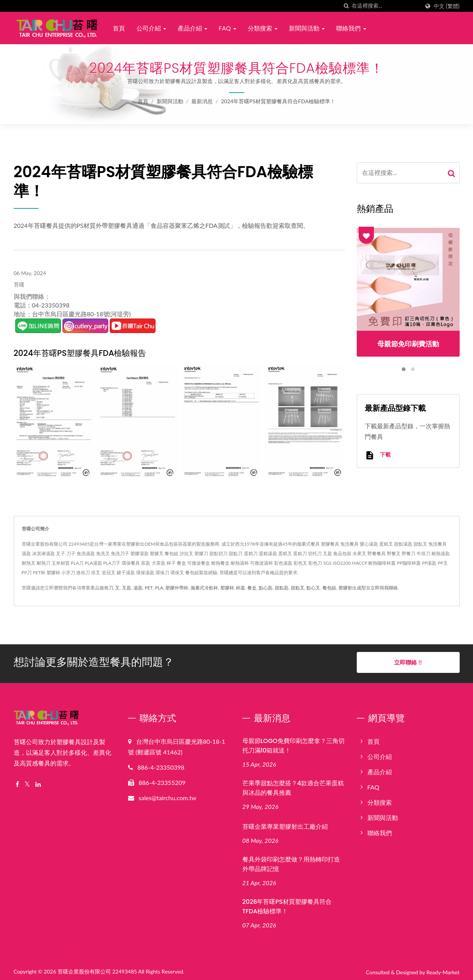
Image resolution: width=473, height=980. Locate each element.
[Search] (386, 6)
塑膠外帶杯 (177, 588)
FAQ (228, 28)
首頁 (119, 28)
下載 (378, 455)
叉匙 (127, 588)
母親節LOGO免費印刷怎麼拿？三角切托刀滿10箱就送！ (294, 743)
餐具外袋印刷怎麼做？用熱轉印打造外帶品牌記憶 (291, 862)
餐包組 (329, 588)
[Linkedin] (38, 782)
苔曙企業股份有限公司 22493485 (97, 969)
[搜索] (346, 6)
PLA (159, 588)
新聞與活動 (307, 28)
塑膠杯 (227, 588)
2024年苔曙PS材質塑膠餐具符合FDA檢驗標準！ (278, 101)
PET (149, 588)
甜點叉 (298, 588)
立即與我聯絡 (384, 588)
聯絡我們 (351, 28)
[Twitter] (27, 782)
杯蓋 (241, 588)
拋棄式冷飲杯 (204, 588)
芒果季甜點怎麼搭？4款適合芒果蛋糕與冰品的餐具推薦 (293, 786)
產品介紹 (192, 28)
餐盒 (252, 588)
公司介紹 (151, 28)
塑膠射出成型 (352, 588)
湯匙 (138, 588)
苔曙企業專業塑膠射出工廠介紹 (285, 825)
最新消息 (202, 101)
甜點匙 (282, 588)
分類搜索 (263, 28)
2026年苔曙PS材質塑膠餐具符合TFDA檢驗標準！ (287, 904)
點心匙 (266, 588)
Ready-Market (443, 970)
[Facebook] (17, 782)
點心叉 (313, 588)
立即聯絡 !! (408, 662)
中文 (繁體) (447, 6)
